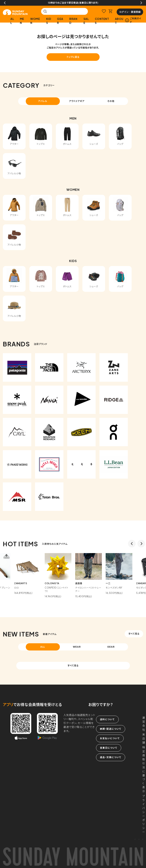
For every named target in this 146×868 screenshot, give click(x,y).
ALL (12, 21)
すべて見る (134, 634)
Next (141, 3)
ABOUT (119, 21)
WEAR (77, 647)
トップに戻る (73, 57)
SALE (86, 21)
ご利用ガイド (133, 20)
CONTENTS (102, 21)
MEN (22, 21)
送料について (107, 719)
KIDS (49, 21)
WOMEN (35, 21)
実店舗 (144, 738)
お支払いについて (110, 738)
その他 (111, 101)
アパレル (43, 101)
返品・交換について (111, 757)
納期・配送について (111, 729)
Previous (5, 3)
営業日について (109, 748)
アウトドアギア (77, 101)
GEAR (60, 21)
